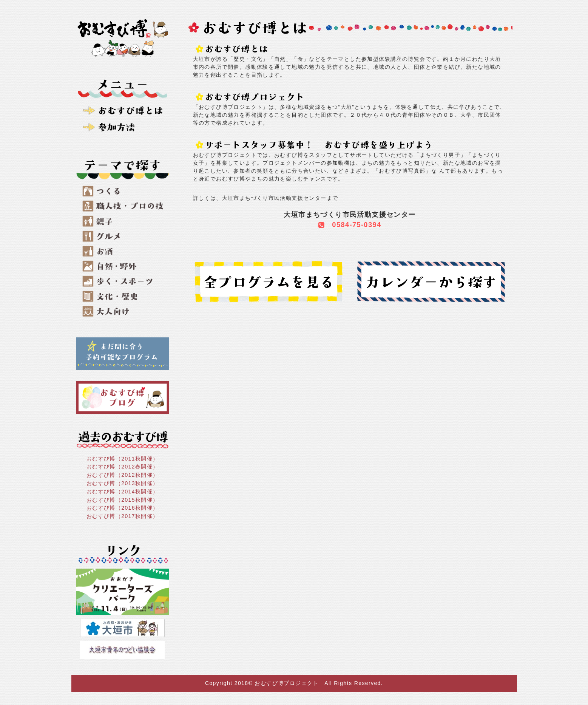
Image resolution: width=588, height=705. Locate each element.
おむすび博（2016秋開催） (123, 508)
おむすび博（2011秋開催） (123, 458)
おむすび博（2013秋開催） (123, 483)
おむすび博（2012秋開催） (123, 475)
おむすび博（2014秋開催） (123, 492)
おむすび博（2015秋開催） (123, 499)
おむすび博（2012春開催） (123, 467)
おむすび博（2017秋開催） (123, 516)
